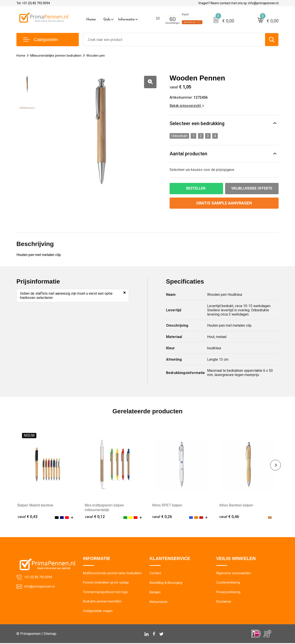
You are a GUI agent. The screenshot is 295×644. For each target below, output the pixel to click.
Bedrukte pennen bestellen (102, 602)
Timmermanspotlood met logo (105, 593)
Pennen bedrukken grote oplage (106, 583)
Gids (107, 20)
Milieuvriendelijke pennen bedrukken (56, 56)
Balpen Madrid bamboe (36, 505)
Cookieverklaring (228, 583)
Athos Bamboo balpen (237, 505)
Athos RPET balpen (168, 505)
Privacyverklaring (228, 593)
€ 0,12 (95, 517)
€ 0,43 (28, 517)
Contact (155, 574)
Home (91, 20)
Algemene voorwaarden (234, 574)
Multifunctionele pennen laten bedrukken (112, 574)
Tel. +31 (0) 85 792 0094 (33, 3)
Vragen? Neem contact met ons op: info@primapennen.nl (238, 3)
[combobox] (174, 40)
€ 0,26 (162, 517)
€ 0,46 (229, 517)
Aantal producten (188, 154)
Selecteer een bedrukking (197, 123)
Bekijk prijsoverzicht (187, 106)
